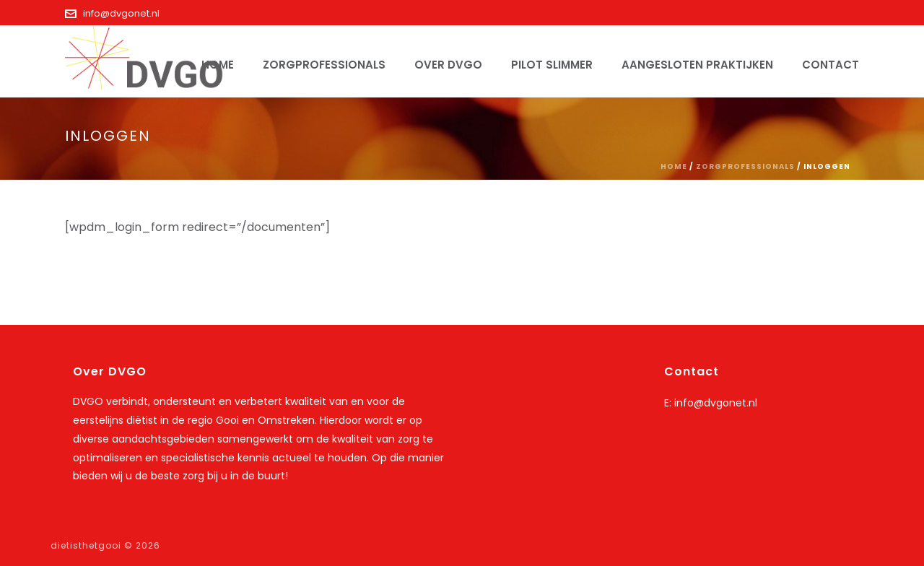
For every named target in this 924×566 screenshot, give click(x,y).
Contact (831, 65)
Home (674, 166)
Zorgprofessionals (324, 65)
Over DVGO (448, 65)
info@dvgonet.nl (121, 13)
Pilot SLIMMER (552, 65)
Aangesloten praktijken (697, 65)
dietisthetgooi (86, 545)
